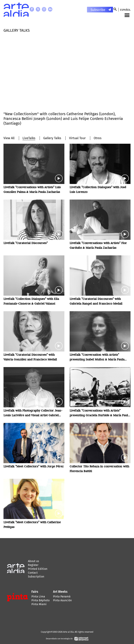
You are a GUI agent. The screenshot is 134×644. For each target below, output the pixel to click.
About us (33, 561)
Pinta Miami (39, 604)
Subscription (36, 577)
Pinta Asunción (62, 600)
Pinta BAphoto (40, 600)
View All (9, 138)
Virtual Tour (77, 138)
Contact (33, 573)
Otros (98, 138)
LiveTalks (29, 138)
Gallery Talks (52, 138)
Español (125, 10)
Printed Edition (38, 569)
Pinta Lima (38, 596)
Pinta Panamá (62, 596)
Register (33, 565)
